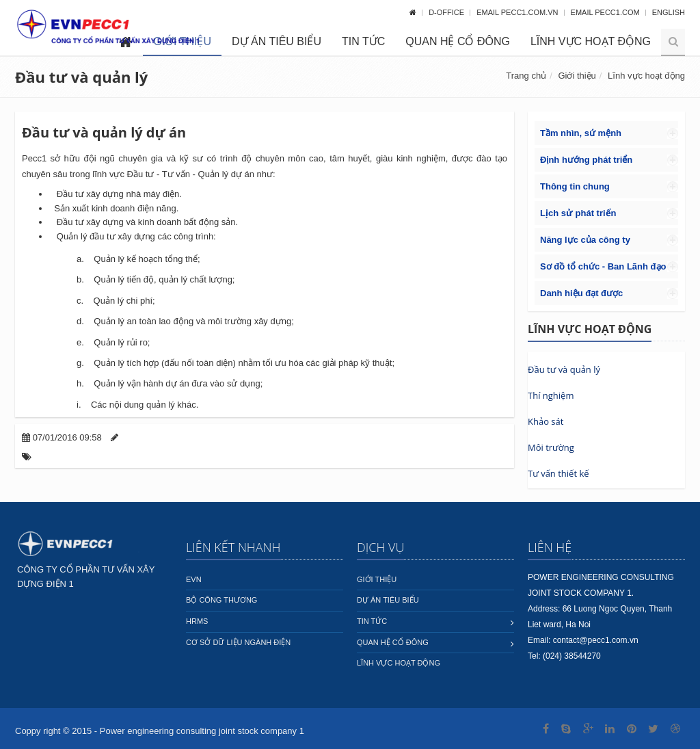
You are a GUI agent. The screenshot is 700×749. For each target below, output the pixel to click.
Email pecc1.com (606, 12)
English (669, 12)
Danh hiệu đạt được (581, 293)
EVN (194, 579)
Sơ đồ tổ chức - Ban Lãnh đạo (603, 266)
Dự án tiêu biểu (277, 41)
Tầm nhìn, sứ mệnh (581, 133)
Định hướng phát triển (586, 160)
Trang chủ (526, 76)
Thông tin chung (575, 186)
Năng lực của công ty (585, 240)
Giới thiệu (577, 76)
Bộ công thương (221, 600)
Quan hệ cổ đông (458, 41)
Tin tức (363, 41)
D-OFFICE (447, 12)
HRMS (197, 621)
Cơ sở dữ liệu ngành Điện (238, 642)
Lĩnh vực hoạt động (591, 41)
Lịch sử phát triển (578, 213)
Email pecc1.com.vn (518, 12)
